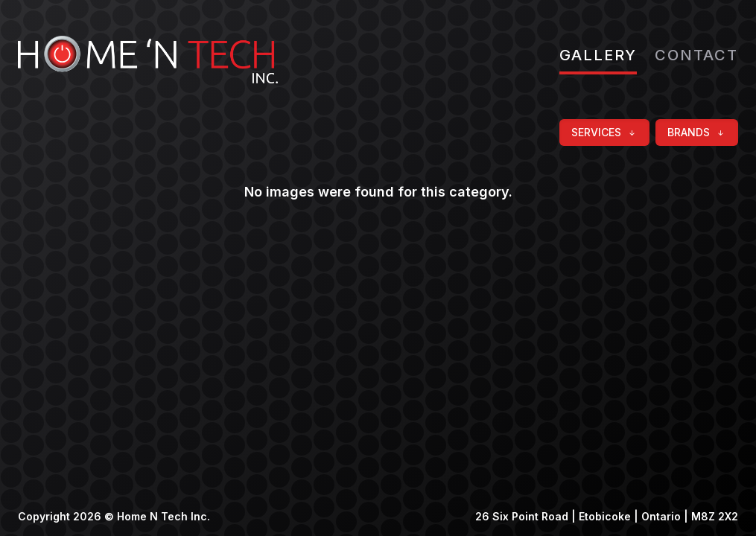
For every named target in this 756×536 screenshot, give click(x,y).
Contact (696, 55)
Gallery (598, 55)
